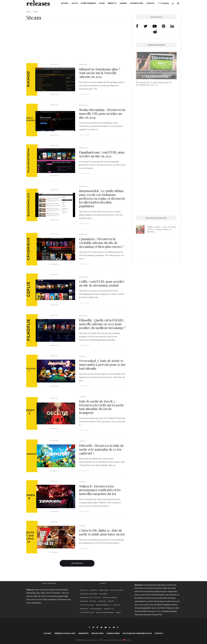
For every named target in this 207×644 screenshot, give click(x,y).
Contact (150, 3)
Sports (85, 609)
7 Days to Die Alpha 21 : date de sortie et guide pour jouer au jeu (102, 532)
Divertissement (88, 3)
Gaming (123, 3)
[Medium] (114, 627)
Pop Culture (88, 605)
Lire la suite (84, 94)
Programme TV (104, 605)
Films (102, 3)
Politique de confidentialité (137, 633)
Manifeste (83, 633)
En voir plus (77, 563)
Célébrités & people (91, 597)
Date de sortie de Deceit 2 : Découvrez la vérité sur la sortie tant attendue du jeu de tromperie (101, 407)
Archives (104, 590)
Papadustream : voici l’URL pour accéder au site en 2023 (102, 154)
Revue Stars (97, 633)
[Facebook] (89, 627)
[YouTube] (106, 627)
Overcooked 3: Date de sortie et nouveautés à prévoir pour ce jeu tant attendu (102, 364)
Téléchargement (106, 612)
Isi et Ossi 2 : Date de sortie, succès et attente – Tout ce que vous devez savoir (156, 121)
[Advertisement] (77, 44)
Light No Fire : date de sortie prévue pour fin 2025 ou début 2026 (161, 241)
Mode (112, 601)
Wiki (119, 612)
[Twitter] (93, 627)
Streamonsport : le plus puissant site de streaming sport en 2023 (154, 83)
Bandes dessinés (90, 594)
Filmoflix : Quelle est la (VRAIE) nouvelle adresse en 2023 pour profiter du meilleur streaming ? (102, 324)
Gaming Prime (113, 633)
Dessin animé (111, 597)
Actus (75, 3)
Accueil (65, 3)
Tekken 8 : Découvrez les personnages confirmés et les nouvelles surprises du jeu (100, 490)
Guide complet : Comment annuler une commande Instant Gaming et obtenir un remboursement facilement (154, 160)
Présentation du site (65, 633)
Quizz (117, 605)
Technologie (137, 3)
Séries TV (112, 3)
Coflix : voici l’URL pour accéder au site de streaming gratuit (102, 283)
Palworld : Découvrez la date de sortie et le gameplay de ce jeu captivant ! (101, 449)
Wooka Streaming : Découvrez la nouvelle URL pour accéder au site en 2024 (102, 113)
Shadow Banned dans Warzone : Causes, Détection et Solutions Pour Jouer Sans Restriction (161, 254)
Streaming (83, 65)
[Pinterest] (97, 627)
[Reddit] (101, 627)
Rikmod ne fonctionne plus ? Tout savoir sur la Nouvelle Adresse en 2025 (99, 73)
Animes (94, 590)
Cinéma (104, 594)
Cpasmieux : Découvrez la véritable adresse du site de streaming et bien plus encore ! (101, 243)
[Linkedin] (110, 627)
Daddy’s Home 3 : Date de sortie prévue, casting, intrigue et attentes (162, 229)
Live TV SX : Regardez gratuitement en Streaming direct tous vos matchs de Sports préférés (156, 200)
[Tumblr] (118, 627)
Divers (85, 601)
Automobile (118, 590)
